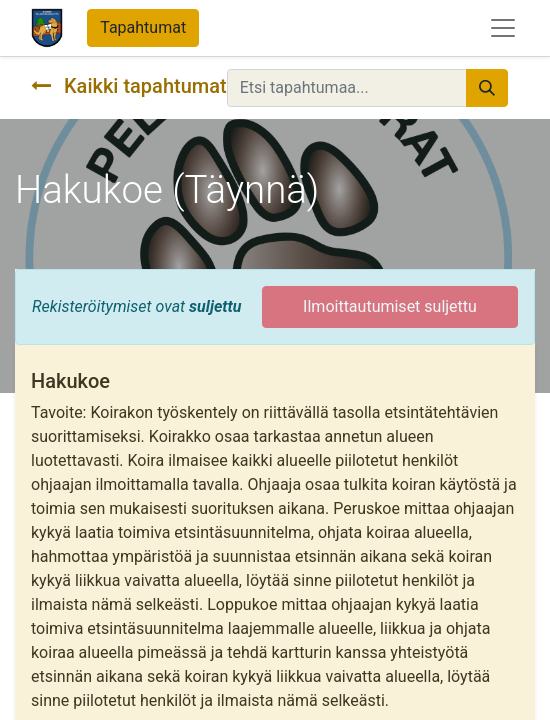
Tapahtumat (143, 27)
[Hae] (487, 88)
